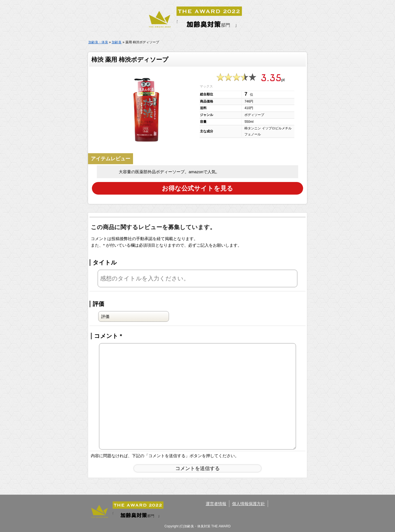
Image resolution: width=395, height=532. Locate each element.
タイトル (105, 262)
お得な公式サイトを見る (198, 188)
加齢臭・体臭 (98, 42)
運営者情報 (216, 503)
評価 (98, 304)
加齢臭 (117, 42)
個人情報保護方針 (249, 503)
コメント (108, 336)
